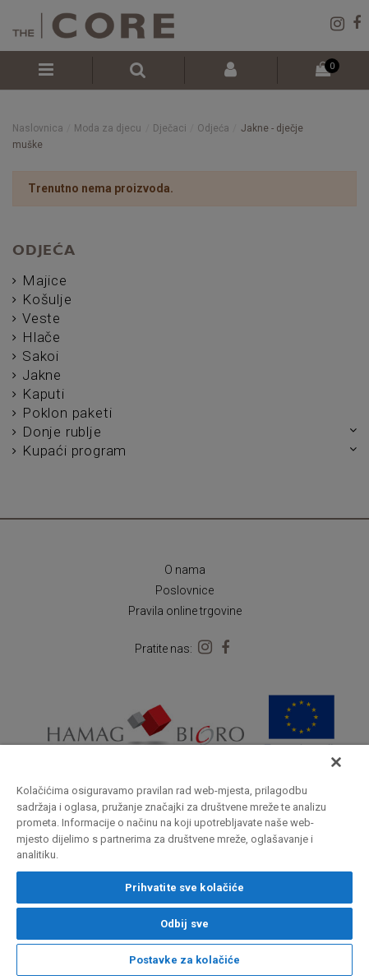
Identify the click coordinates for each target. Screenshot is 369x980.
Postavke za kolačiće (185, 960)
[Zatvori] (336, 762)
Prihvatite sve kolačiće (185, 888)
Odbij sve (184, 924)
